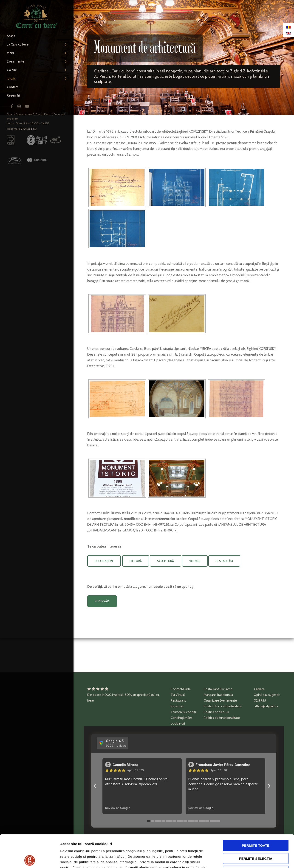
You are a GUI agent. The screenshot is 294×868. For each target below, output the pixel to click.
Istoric (11, 78)
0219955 (260, 700)
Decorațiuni (104, 561)
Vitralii (195, 561)
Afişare (230, 859)
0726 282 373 (29, 129)
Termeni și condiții (184, 712)
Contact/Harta (181, 689)
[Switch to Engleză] (288, 33)
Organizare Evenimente (220, 700)
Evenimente (16, 61)
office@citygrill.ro (266, 706)
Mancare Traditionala (218, 695)
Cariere (259, 689)
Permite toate (256, 813)
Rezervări (13, 95)
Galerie (12, 70)
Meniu (11, 53)
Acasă (11, 36)
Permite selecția (256, 826)
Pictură (136, 561)
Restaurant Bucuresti (218, 689)
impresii (118, 695)
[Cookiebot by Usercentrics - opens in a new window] (30, 859)
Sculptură (165, 561)
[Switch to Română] (288, 27)
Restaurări (224, 561)
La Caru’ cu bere (18, 44)
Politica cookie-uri (216, 712)
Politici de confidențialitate (223, 706)
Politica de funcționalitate (222, 718)
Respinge (256, 839)
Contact (13, 87)
